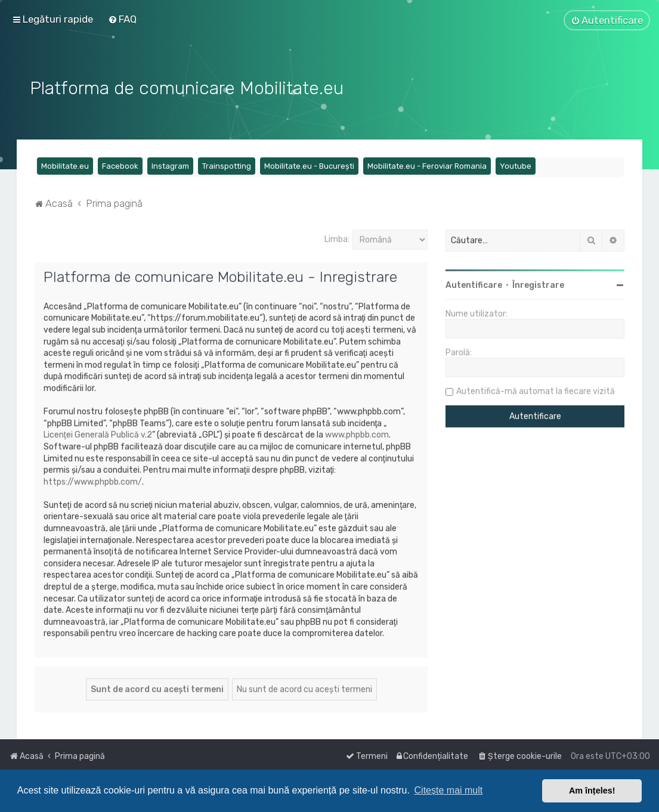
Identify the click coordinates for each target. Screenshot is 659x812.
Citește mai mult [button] (449, 790)
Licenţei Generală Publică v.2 (98, 434)
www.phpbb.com (357, 434)
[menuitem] (122, 19)
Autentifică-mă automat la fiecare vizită (536, 390)
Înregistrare (538, 284)
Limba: (337, 238)
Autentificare (474, 284)
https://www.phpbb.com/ (93, 480)
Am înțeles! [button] (592, 791)
